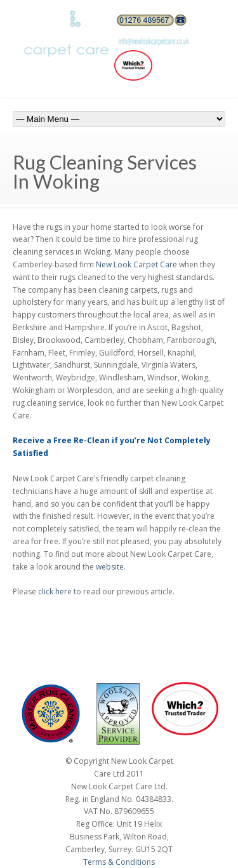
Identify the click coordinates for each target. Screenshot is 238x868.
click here (55, 591)
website (110, 567)
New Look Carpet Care (136, 264)
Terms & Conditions (119, 862)
